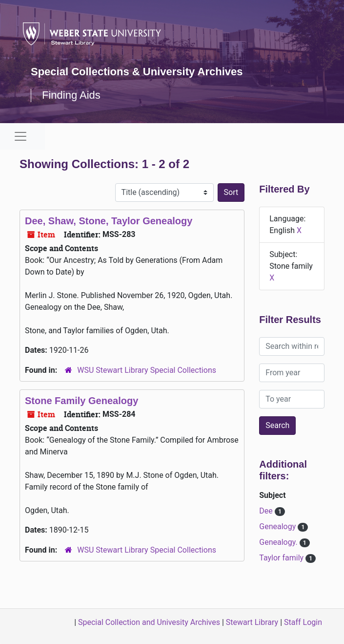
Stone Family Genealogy (81, 401)
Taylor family (282, 558)
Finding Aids (71, 95)
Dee (267, 511)
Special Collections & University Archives (137, 72)
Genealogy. (279, 542)
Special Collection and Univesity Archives (149, 622)
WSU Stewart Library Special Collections (147, 370)
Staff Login (303, 622)
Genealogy (278, 526)
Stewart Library (252, 622)
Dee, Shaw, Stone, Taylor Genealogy (109, 221)
